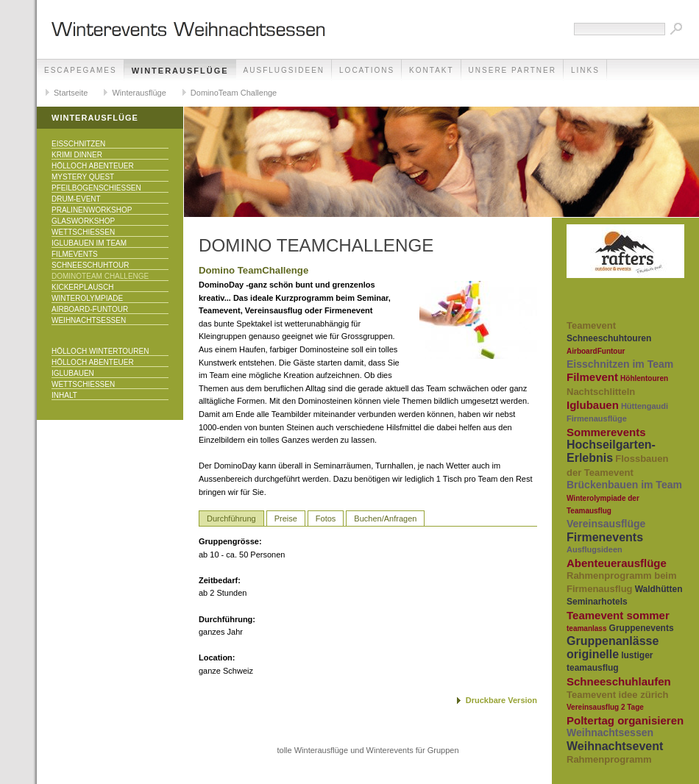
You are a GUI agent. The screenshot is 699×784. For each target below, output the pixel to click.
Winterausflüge (180, 71)
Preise (286, 518)
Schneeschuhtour (90, 265)
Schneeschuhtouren (609, 338)
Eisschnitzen (78, 144)
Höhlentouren (644, 378)
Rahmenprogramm (609, 759)
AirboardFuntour (596, 351)
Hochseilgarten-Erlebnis (611, 451)
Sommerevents (606, 432)
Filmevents (75, 254)
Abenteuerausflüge (617, 563)
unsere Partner (512, 70)
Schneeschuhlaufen (619, 681)
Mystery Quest (83, 177)
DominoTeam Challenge (234, 93)
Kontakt (431, 70)
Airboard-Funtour (90, 309)
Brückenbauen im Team (624, 485)
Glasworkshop (83, 221)
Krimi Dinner (77, 155)
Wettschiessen (83, 232)
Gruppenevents (642, 628)
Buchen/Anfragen (385, 518)
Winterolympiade (87, 298)
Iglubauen (73, 373)
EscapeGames (81, 70)
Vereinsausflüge (606, 524)
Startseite (71, 93)
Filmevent (592, 377)
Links (585, 70)
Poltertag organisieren (625, 720)
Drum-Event (76, 199)
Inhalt (64, 395)
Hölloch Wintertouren (100, 351)
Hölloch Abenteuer (93, 166)
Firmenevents (605, 537)
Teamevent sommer (618, 615)
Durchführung (231, 518)
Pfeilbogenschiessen (96, 188)
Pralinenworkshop (92, 210)
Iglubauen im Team (89, 243)
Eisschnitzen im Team (620, 364)
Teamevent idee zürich (617, 695)
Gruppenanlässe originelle (613, 648)
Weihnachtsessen (89, 320)
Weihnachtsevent (615, 746)
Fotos (326, 518)
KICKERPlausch (82, 287)
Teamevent (591, 325)
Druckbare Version (501, 700)
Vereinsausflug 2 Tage (605, 707)
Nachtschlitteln (601, 392)
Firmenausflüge (597, 418)
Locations (367, 70)
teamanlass (586, 628)
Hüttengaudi (645, 406)
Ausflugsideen (284, 70)
